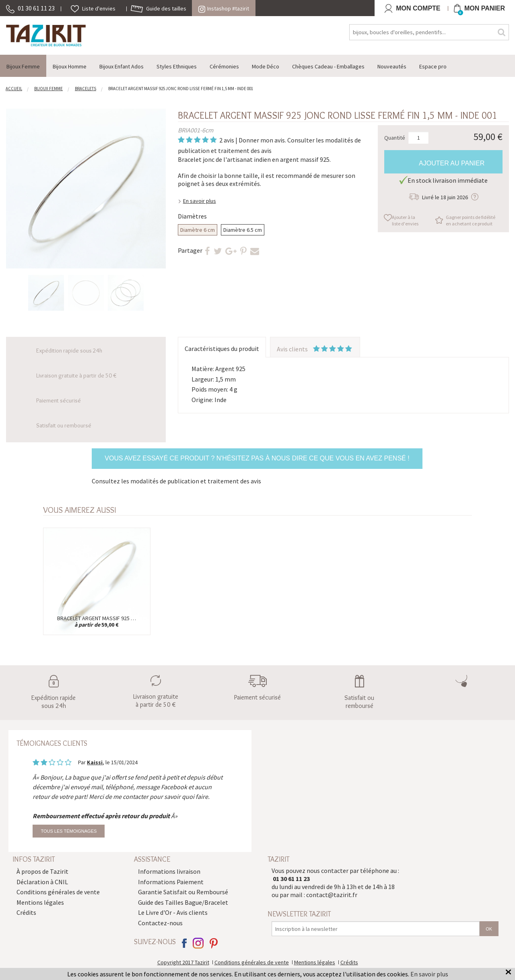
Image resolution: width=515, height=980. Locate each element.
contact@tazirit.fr (332, 895)
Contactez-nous (160, 923)
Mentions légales (40, 902)
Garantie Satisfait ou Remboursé (183, 892)
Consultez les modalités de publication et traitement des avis (176, 481)
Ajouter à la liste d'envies (405, 220)
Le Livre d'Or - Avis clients (173, 912)
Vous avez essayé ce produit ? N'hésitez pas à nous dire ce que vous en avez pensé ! (257, 458)
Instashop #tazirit (224, 8)
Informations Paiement (171, 882)
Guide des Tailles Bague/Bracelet (183, 902)
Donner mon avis (262, 140)
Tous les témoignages (69, 831)
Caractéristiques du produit (222, 349)
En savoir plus (200, 201)
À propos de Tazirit (42, 871)
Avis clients (315, 349)
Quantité (395, 137)
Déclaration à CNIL (42, 882)
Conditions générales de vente (58, 892)
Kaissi (95, 762)
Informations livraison (169, 871)
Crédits (26, 912)
